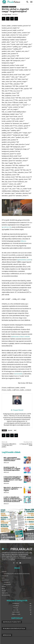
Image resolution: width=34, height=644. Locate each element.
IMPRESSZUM (7, 635)
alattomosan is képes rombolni (20, 337)
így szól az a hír (6, 227)
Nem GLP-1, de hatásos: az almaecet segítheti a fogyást (13, 489)
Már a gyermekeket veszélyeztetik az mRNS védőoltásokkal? (12, 459)
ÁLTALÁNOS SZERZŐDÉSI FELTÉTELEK (14, 629)
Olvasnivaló (5, 7)
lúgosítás (10, 430)
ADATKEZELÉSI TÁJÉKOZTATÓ (12, 622)
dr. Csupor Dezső (7, 14)
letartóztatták (18, 374)
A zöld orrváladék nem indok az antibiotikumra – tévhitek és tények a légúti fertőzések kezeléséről (13, 499)
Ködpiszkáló (13, 7)
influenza (23, 241)
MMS (15, 430)
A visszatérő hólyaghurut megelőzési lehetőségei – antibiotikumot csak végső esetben (13, 479)
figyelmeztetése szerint (24, 260)
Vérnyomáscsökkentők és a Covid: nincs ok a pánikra (9, 445)
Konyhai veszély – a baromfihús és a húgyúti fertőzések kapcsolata (12, 469)
